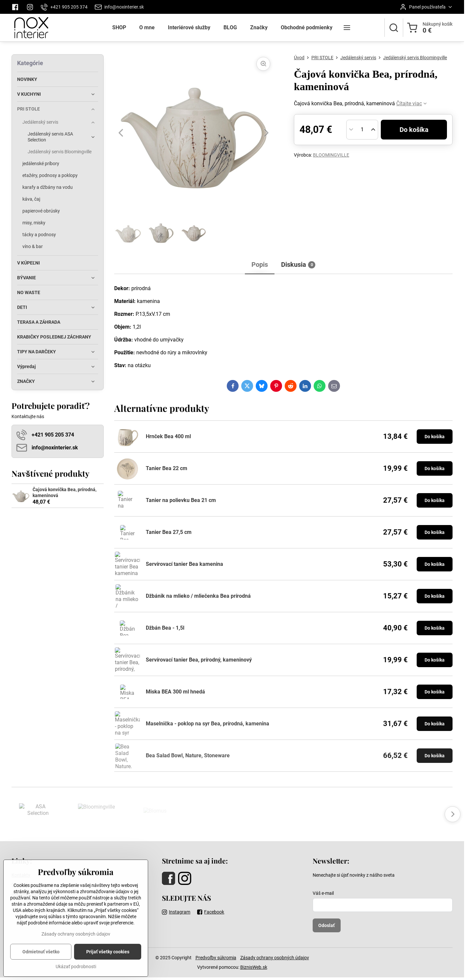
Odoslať (326, 925)
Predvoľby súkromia (216, 958)
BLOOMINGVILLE (331, 155)
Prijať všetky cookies (108, 966)
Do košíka (414, 130)
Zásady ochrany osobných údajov (275, 958)
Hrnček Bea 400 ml (168, 436)
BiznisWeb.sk (254, 967)
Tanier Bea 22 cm (167, 468)
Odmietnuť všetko (41, 966)
